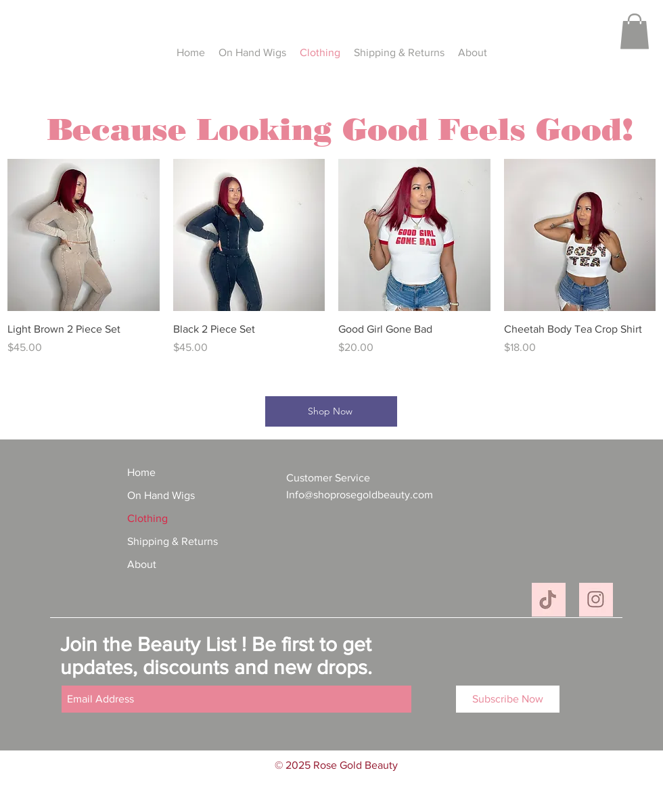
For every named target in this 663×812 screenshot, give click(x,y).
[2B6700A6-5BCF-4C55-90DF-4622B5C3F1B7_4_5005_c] (596, 600)
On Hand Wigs (161, 495)
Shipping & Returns (173, 541)
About (142, 564)
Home (141, 472)
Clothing (147, 518)
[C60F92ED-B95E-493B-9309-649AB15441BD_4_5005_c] (549, 600)
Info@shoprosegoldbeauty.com (360, 495)
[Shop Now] (331, 411)
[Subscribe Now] (508, 699)
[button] (635, 31)
